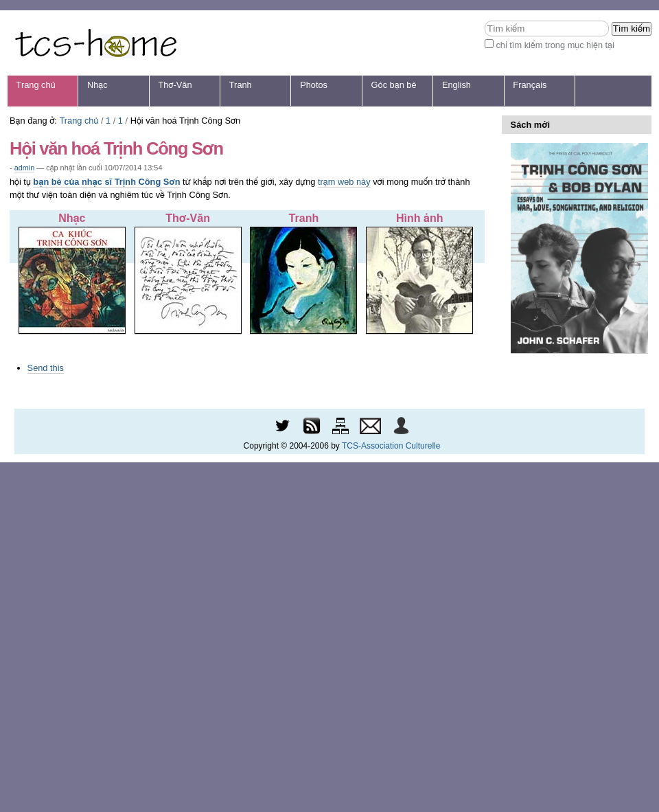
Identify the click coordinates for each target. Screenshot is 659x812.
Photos (314, 85)
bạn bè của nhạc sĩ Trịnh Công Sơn (106, 182)
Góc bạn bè (394, 85)
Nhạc (97, 85)
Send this (46, 368)
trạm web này (344, 182)
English (456, 85)
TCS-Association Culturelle (391, 446)
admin (25, 168)
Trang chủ (36, 85)
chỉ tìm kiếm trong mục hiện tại (555, 45)
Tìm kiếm (484, 20)
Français (530, 85)
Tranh (241, 85)
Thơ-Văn (175, 85)
